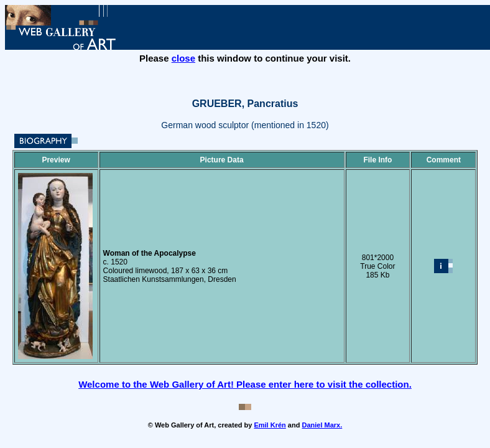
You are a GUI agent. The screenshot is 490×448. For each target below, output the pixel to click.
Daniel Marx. (322, 425)
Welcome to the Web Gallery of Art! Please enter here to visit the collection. (245, 384)
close (183, 58)
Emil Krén (270, 425)
